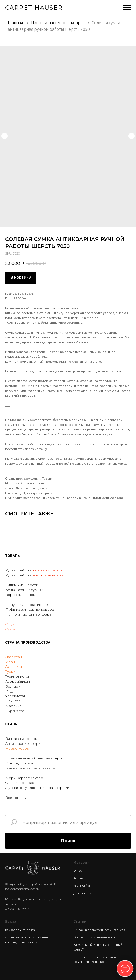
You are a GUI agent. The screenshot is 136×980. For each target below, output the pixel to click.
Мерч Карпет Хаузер (24, 778)
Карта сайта (82, 885)
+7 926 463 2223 (17, 909)
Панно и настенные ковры (57, 23)
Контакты (80, 878)
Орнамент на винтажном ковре (97, 937)
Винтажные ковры (21, 739)
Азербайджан (18, 681)
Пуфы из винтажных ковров (30, 609)
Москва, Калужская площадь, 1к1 (30, 899)
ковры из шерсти (48, 570)
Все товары (16, 798)
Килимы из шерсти (22, 585)
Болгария (14, 686)
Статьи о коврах (20, 783)
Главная (15, 23)
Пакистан (14, 701)
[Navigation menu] (127, 8)
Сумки (11, 629)
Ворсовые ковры (20, 595)
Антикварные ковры (23, 743)
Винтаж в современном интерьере (99, 930)
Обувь (11, 624)
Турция (11, 671)
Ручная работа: (19, 570)
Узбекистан (16, 696)
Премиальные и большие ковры (34, 758)
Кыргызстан (16, 711)
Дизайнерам (82, 893)
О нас (78, 870)
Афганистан (16, 666)
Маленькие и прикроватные (30, 768)
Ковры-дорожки (20, 763)
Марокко (13, 706)
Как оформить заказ (20, 930)
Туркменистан (18, 676)
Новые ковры (17, 748)
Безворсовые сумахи (24, 590)
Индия (11, 691)
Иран (10, 662)
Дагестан (14, 657)
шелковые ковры (48, 575)
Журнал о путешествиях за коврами (37, 788)
